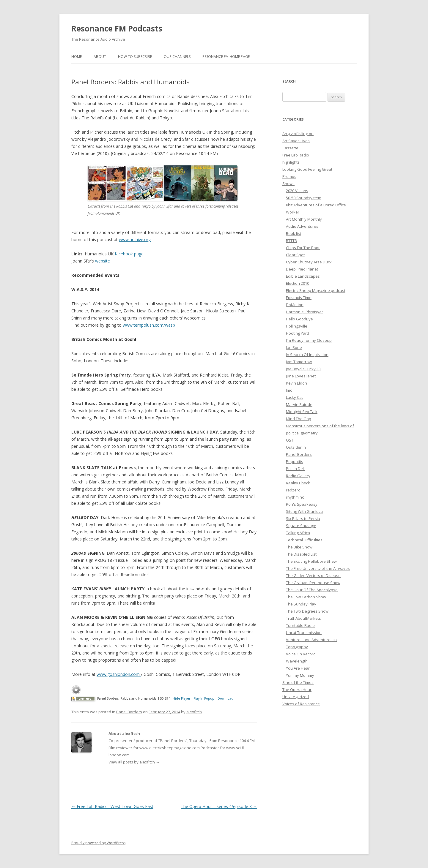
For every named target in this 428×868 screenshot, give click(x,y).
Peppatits (295, 461)
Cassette (290, 148)
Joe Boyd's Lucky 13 (303, 369)
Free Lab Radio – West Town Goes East (112, 806)
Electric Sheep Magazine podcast (316, 290)
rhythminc (295, 497)
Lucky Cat (294, 397)
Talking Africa (298, 533)
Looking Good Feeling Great (307, 169)
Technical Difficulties (304, 540)
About (100, 57)
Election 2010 (298, 283)
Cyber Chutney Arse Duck (309, 262)
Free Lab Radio (296, 155)
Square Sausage (301, 526)
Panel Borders (129, 712)
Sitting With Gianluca (304, 511)
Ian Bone (294, 347)
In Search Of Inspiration (307, 355)
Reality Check (298, 483)
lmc (289, 390)
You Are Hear (298, 668)
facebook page (129, 254)
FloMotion (295, 305)
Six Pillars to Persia (303, 518)
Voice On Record (301, 654)
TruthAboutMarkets (303, 618)
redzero (293, 490)
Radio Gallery (298, 476)
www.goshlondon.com (119, 674)
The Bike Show (299, 547)
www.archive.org (135, 239)
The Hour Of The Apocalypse (312, 590)
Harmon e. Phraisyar (305, 312)
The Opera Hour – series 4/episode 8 (219, 806)
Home (77, 57)
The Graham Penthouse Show (313, 583)
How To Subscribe (135, 57)
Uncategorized (296, 697)
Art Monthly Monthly (304, 219)
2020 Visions (297, 191)
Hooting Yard (298, 333)
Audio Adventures (302, 226)
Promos (289, 176)
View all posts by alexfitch (134, 762)
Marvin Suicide (299, 404)
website (103, 261)
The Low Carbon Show (306, 597)
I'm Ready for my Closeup (309, 340)
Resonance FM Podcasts (117, 29)
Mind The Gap (299, 419)
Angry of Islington (298, 134)
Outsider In (296, 447)
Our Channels (177, 57)
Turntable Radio (300, 625)
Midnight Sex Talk (302, 412)
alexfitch (194, 712)
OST (290, 440)
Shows (288, 184)
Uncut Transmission (304, 633)
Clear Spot (295, 255)
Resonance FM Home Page (226, 57)
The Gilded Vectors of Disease (313, 575)
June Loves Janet (301, 376)
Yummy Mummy (300, 675)
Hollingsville (297, 326)
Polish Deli (295, 469)
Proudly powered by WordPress (98, 843)
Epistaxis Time (299, 298)
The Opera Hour (297, 690)
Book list (294, 233)
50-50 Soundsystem (304, 198)
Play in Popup (204, 698)
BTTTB (291, 241)
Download (225, 698)
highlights (291, 162)
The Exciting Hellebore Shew (311, 561)
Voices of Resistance (301, 704)
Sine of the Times (298, 682)
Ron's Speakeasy (302, 504)
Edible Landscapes (303, 276)
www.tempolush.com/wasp (149, 325)
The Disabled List (301, 554)
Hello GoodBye (299, 319)
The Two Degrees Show (307, 611)
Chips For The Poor (303, 248)
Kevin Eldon (296, 383)
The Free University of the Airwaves (318, 568)
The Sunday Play (301, 604)
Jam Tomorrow (299, 362)
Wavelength (297, 661)
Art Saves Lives (296, 141)
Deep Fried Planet (302, 269)
